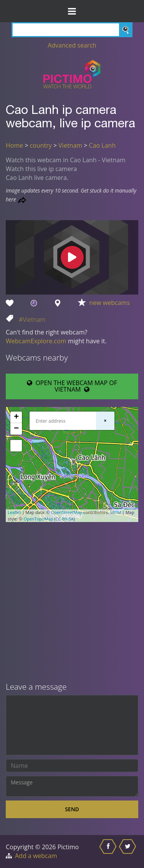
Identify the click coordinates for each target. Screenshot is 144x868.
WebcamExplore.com (36, 341)
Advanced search (72, 45)
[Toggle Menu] (72, 11)
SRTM (115, 512)
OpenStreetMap (67, 512)
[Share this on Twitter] (128, 852)
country (41, 145)
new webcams (110, 303)
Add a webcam (36, 856)
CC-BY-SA (64, 519)
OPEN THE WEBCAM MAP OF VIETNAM (72, 386)
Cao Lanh (103, 145)
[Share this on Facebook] (109, 852)
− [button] (16, 429)
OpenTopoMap (38, 519)
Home (14, 145)
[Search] (72, 30)
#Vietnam (32, 320)
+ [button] (16, 417)
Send (72, 809)
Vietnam (70, 145)
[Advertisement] (72, 603)
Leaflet (14, 512)
